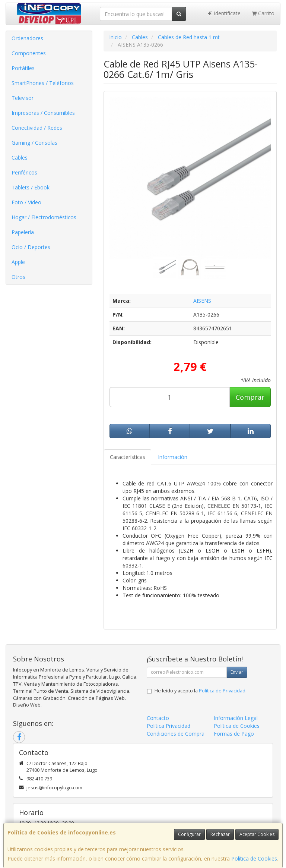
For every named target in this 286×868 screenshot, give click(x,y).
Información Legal (236, 718)
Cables (20, 158)
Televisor (23, 98)
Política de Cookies (254, 858)
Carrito (263, 13)
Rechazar (220, 834)
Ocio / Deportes (31, 247)
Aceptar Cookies (257, 834)
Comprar (250, 397)
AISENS (202, 301)
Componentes (29, 53)
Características (128, 457)
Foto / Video (26, 202)
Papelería (23, 232)
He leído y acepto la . (201, 691)
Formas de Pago (234, 734)
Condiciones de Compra (176, 734)
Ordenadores (27, 38)
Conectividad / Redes (37, 128)
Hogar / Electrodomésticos (44, 217)
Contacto (158, 718)
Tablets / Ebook (31, 187)
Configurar (189, 834)
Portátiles (23, 68)
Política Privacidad (169, 726)
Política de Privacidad (222, 691)
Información (173, 457)
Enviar (237, 672)
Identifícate (224, 13)
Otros (18, 277)
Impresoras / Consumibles (43, 113)
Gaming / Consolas (34, 143)
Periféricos (24, 172)
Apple (18, 262)
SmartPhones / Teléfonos (43, 83)
